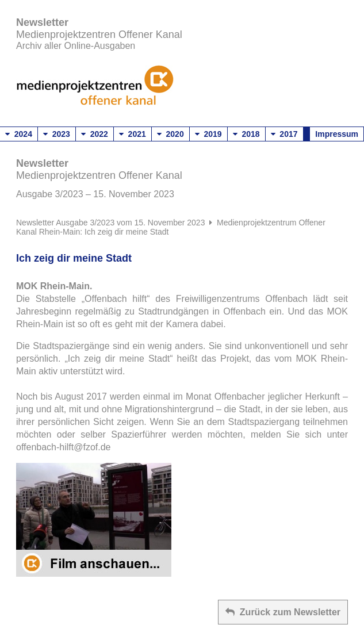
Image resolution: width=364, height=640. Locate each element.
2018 (246, 134)
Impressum (337, 134)
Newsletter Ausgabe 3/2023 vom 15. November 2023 (110, 223)
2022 (95, 134)
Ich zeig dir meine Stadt (74, 258)
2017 (284, 134)
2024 (19, 134)
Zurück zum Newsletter (283, 612)
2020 (170, 134)
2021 (133, 134)
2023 (57, 134)
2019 (208, 134)
